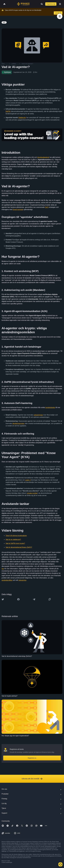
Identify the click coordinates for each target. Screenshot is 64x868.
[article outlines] (60, 16)
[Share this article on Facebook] (18, 599)
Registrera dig (51, 4)
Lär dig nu (58, 13)
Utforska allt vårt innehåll (32, 779)
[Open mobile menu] (60, 4)
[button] (60, 4)
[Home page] (23, 4)
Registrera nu (32, 758)
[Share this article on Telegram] (34, 599)
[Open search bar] (41, 4)
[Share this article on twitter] (3, 599)
